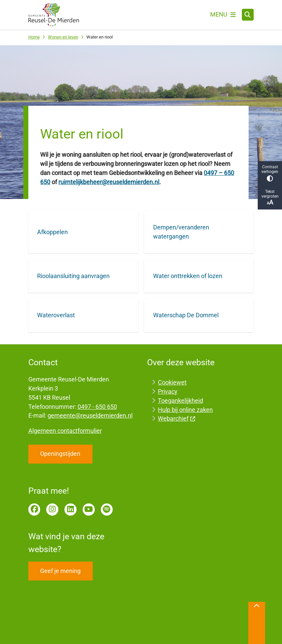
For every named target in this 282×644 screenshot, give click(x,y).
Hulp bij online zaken (185, 410)
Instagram (52, 510)
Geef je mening (60, 571)
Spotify (107, 510)
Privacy (168, 391)
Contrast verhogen (270, 173)
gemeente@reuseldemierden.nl (90, 415)
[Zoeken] (248, 15)
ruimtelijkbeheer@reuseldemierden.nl (109, 182)
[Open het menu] (223, 15)
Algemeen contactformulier (65, 431)
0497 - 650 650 (97, 407)
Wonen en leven (63, 37)
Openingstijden (60, 454)
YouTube (89, 510)
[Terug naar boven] (257, 623)
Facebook (34, 510)
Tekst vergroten (270, 197)
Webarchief (177, 418)
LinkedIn (70, 510)
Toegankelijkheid (180, 401)
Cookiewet (172, 382)
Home (34, 37)
